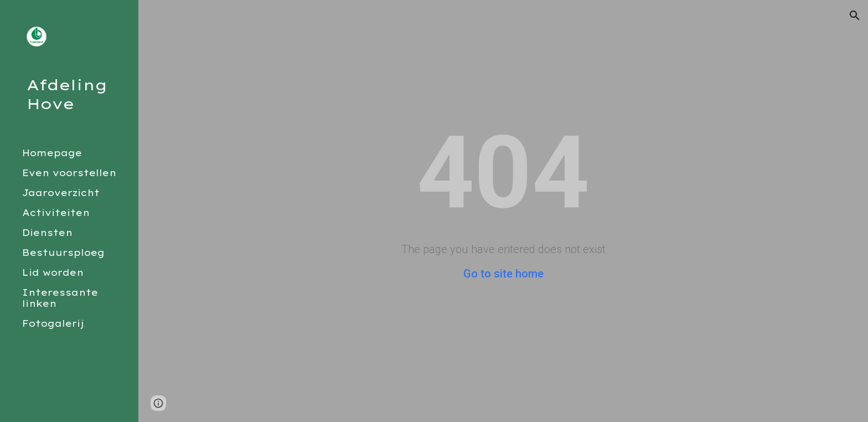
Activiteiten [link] (56, 213)
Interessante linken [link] (60, 298)
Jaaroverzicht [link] (61, 193)
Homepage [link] (52, 153)
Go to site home (503, 274)
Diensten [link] (47, 233)
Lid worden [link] (53, 272)
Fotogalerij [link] (53, 323)
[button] (855, 16)
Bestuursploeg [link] (63, 253)
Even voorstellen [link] (69, 173)
